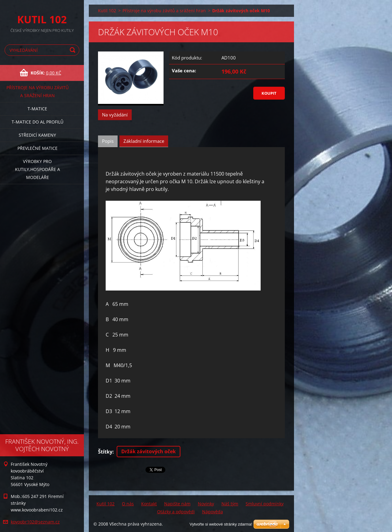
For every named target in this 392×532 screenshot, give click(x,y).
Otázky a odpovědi (176, 512)
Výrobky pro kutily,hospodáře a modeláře (38, 169)
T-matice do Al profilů (38, 122)
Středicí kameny (37, 135)
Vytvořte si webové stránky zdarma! (221, 524)
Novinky (206, 504)
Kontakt (149, 504)
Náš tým (230, 504)
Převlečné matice (38, 148)
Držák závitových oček (149, 451)
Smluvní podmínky (265, 504)
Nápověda (213, 512)
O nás (128, 504)
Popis (108, 141)
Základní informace (144, 141)
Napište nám (177, 504)
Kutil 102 (107, 11)
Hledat (73, 50)
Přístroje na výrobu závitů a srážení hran (38, 91)
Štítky (105, 452)
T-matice (37, 109)
